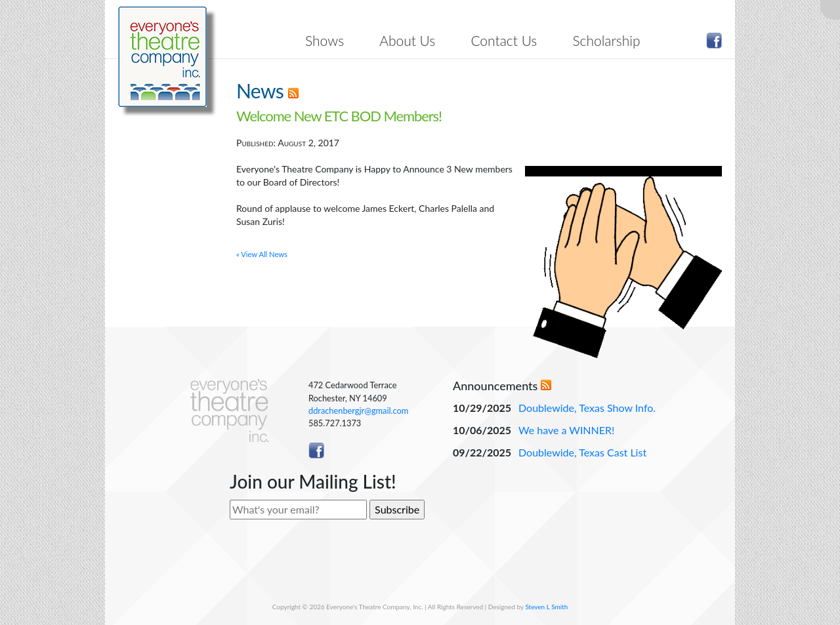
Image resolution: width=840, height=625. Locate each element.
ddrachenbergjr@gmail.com (358, 411)
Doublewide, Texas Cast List (582, 452)
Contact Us (504, 40)
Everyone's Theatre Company (162, 57)
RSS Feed (293, 93)
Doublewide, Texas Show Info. (587, 408)
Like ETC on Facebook (714, 41)
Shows (325, 40)
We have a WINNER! (566, 430)
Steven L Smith (546, 607)
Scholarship (606, 40)
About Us (407, 40)
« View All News (262, 254)
